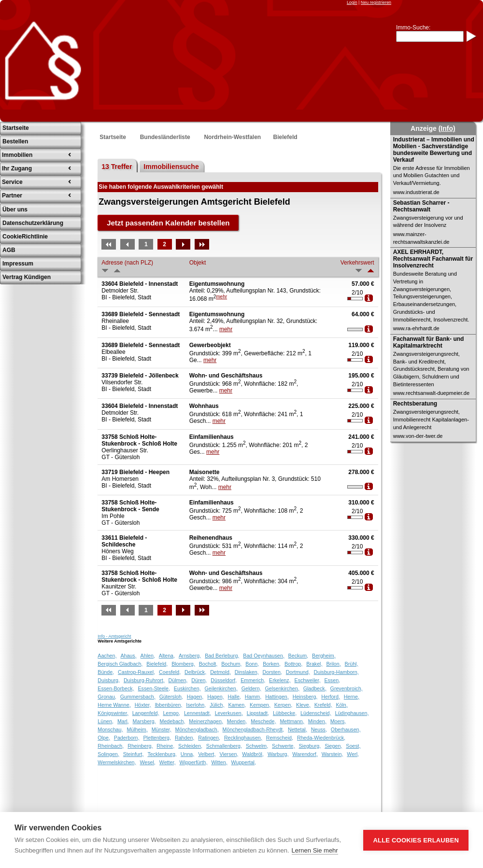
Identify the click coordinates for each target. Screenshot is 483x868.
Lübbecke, (285, 713)
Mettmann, (292, 721)
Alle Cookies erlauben (416, 840)
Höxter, (143, 705)
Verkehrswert (357, 263)
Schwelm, (257, 746)
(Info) (447, 128)
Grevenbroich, (347, 688)
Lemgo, (171, 713)
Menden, (237, 721)
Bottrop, (293, 664)
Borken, (272, 664)
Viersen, (229, 754)
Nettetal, (298, 729)
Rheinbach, (111, 746)
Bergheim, (324, 656)
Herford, (331, 697)
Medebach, (173, 721)
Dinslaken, (247, 672)
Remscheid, (280, 738)
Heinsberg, (305, 697)
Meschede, (263, 721)
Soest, (353, 746)
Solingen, (108, 754)
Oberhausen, (346, 729)
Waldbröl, (253, 754)
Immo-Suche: (413, 28)
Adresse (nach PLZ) (127, 263)
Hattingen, (277, 697)
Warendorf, (305, 754)
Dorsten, (272, 672)
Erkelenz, (280, 680)
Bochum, (231, 664)
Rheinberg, (140, 746)
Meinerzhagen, (206, 721)
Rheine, (165, 746)
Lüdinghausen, (352, 713)
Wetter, (168, 762)
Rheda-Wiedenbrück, (321, 738)
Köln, (341, 705)
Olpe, (104, 738)
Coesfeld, (170, 672)
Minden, (317, 721)
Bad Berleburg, (222, 656)
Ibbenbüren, (168, 705)
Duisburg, (109, 680)
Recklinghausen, (243, 738)
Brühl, (352, 664)
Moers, (338, 721)
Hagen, (195, 697)
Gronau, (107, 697)
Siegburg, (310, 746)
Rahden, (185, 738)
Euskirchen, (187, 688)
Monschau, (110, 729)
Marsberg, (144, 721)
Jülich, (217, 705)
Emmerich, (253, 680)
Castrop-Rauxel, (136, 672)
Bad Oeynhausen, (263, 656)
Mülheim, (137, 729)
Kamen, (237, 705)
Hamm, (253, 697)
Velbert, (207, 754)
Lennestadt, (198, 713)
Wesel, (147, 762)
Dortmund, (298, 672)
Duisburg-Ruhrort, (144, 680)
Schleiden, (190, 746)
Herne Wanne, (114, 705)
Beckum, (298, 656)
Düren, (199, 680)
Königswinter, (113, 713)
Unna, (187, 754)
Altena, (167, 656)
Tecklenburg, (162, 754)
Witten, (219, 762)
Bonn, (252, 664)
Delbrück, (195, 672)
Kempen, (260, 705)
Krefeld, (323, 705)
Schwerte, (283, 746)
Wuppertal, (244, 762)
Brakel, (314, 664)
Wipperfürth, (193, 762)
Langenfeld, (146, 713)
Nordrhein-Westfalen (232, 137)
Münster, (162, 729)
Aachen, (107, 656)
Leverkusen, (229, 713)
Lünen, (106, 721)
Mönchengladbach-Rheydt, (253, 729)
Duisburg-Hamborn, (336, 672)
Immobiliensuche (171, 167)
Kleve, (303, 705)
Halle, (234, 697)
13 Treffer (117, 167)
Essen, (332, 680)
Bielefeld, (157, 664)
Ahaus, (128, 656)
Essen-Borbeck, (116, 688)
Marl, (123, 721)
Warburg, (278, 754)
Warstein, (333, 754)
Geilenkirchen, (221, 688)
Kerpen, (283, 705)
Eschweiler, (308, 680)
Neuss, (319, 729)
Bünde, (106, 672)
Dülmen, (178, 680)
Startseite (113, 137)
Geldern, (251, 688)
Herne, (352, 697)
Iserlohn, (196, 705)
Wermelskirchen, (117, 762)
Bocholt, (208, 664)
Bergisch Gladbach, (120, 664)
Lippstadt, (258, 713)
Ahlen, (148, 656)
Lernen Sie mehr (315, 850)
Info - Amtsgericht (114, 636)
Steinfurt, (134, 754)
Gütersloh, (171, 697)
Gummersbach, (138, 697)
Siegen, (333, 746)
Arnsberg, (190, 656)
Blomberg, (183, 664)
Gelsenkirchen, (282, 688)
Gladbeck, (315, 688)
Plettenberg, (157, 738)
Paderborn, (127, 738)
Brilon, (333, 664)
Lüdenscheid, (316, 713)
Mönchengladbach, (197, 729)
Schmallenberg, (224, 746)
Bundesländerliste (165, 137)
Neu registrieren (376, 2)
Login (352, 2)
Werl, (353, 754)
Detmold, (220, 672)
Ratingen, (209, 738)
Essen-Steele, (154, 688)
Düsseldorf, (224, 680)
